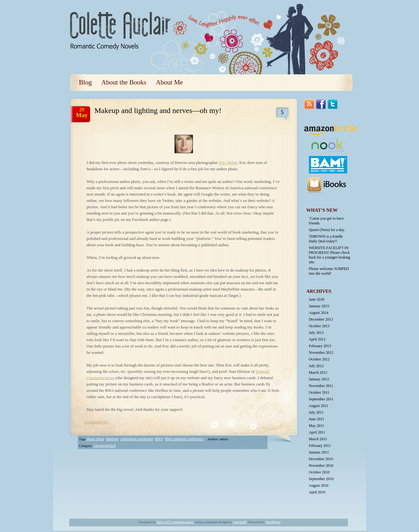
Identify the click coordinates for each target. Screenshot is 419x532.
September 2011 (321, 399)
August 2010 (319, 485)
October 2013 (319, 326)
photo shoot (95, 439)
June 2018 (317, 299)
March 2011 (318, 439)
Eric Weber (228, 163)
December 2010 (321, 459)
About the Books (124, 82)
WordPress (273, 522)
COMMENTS (97, 422)
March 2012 (318, 372)
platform (112, 439)
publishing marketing (137, 439)
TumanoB (240, 522)
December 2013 (321, 319)
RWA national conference (184, 439)
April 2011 (317, 432)
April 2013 (317, 339)
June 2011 (317, 419)
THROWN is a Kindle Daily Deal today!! (326, 239)
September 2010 (321, 479)
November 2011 (321, 386)
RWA (159, 439)
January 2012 (319, 379)
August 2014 (319, 313)
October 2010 (319, 472)
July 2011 (316, 412)
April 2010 (317, 492)
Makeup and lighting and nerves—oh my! (158, 110)
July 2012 (316, 366)
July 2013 (316, 333)
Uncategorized (105, 446)
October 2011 (319, 392)
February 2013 (320, 346)
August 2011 (319, 406)
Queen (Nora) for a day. (327, 230)
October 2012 (319, 359)
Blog (86, 82)
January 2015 (319, 306)
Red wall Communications (175, 522)
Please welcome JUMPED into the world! (329, 271)
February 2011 (320, 446)
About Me (169, 82)
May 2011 (317, 426)
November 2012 (321, 353)
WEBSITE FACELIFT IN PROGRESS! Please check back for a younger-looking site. (330, 255)
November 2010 (321, 466)
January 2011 (319, 452)
